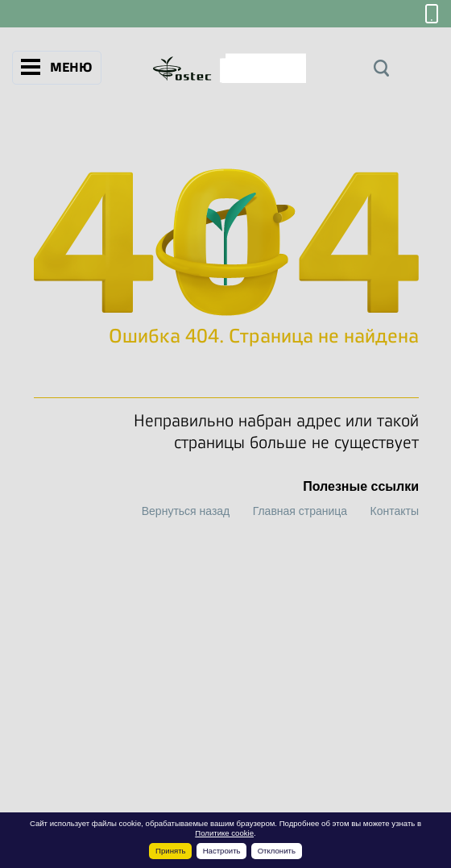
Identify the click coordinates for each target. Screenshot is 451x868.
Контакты (395, 511)
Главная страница (300, 511)
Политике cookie (224, 833)
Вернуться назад (186, 511)
